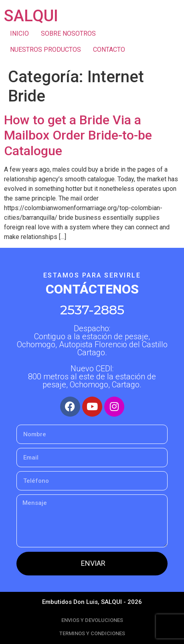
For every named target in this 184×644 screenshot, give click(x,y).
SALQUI (31, 16)
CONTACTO (109, 50)
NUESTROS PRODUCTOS (45, 50)
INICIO (19, 33)
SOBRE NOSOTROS (68, 33)
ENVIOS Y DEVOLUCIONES (92, 620)
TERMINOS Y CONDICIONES (92, 633)
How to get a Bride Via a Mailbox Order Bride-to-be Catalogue (78, 135)
